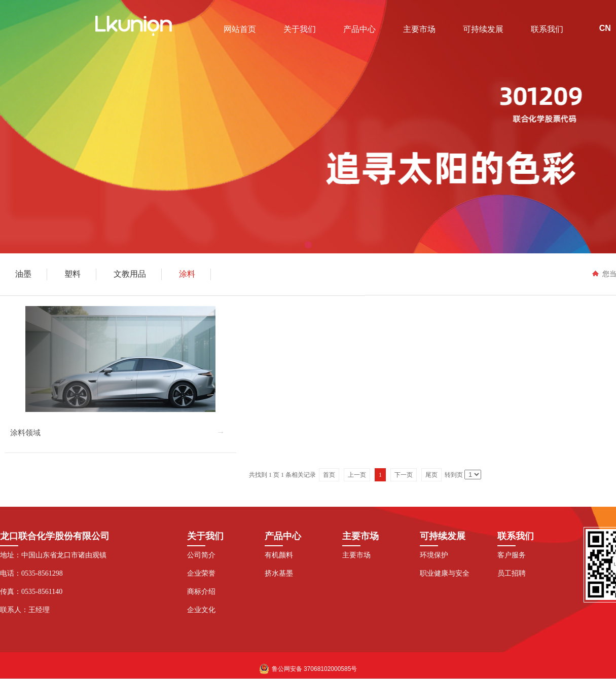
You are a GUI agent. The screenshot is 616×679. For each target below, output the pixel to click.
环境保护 (434, 555)
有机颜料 (279, 555)
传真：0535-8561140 (31, 592)
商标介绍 (201, 592)
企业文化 (201, 610)
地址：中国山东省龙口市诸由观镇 (53, 555)
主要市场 (356, 555)
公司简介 (201, 555)
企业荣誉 (201, 573)
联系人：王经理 (25, 610)
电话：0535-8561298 (31, 573)
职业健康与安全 (445, 573)
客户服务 (512, 555)
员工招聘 (512, 573)
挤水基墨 (279, 573)
